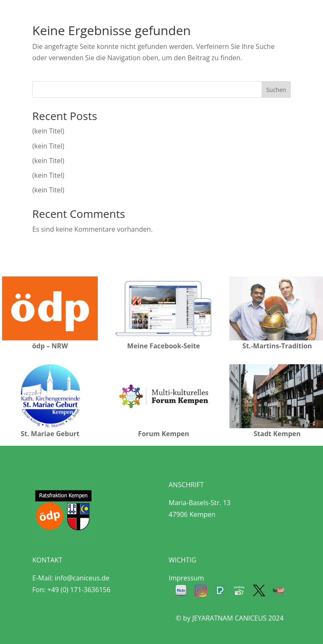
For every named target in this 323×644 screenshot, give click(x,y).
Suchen (276, 90)
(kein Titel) (48, 131)
